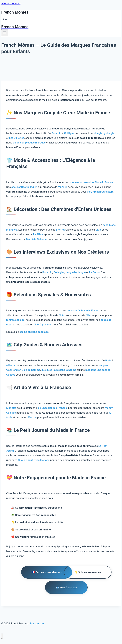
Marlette (11, 408)
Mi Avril (62, 187)
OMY (98, 230)
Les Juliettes (17, 138)
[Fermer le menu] (2, 636)
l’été (88, 315)
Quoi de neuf (25, 460)
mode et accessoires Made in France (91, 182)
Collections (43, 460)
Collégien (70, 133)
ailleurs (11, 365)
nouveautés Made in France (83, 310)
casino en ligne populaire (34, 332)
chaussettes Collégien (24, 187)
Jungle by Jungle (104, 133)
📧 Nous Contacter (66, 588)
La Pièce (38, 234)
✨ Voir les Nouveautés (88, 572)
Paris (108, 360)
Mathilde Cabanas (37, 239)
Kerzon (32, 417)
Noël (62, 315)
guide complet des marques (29, 143)
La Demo (94, 272)
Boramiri (56, 133)
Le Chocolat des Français (53, 408)
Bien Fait (61, 230)
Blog (5, 19)
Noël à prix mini (43, 324)
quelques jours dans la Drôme (59, 370)
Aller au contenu (11, 3)
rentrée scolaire (15, 320)
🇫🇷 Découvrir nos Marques (47, 572)
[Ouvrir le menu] (5, 33)
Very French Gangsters (100, 192)
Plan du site (37, 623)
